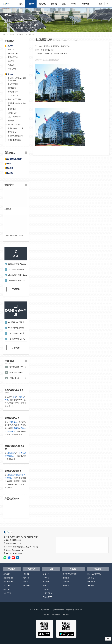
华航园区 (11, 121)
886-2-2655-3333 (12, 540)
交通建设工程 (13, 57)
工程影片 (8, 209)
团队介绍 (10, 173)
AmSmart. (78, 610)
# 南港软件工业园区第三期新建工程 (47, 60)
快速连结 (46, 585)
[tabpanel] (56, 19)
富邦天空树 (12, 109)
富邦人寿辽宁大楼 (14, 99)
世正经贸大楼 (13, 132)
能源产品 (31, 569)
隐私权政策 (91, 582)
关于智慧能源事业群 (14, 159)
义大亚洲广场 (13, 95)
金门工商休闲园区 (14, 117)
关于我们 (73, 569)
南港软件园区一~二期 (16, 128)
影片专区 (46, 582)
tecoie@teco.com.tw (14, 550)
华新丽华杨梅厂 (14, 92)
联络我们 (15, 428)
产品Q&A (46, 589)
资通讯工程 (12, 69)
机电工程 (11, 61)
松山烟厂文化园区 (14, 124)
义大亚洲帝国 (13, 84)
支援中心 (46, 574)
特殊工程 (11, 65)
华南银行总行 (13, 113)
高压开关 (26, 585)
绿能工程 (11, 50)
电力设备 (26, 578)
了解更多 (16, 289)
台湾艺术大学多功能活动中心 (17, 104)
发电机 (26, 582)
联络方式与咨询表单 (94, 574)
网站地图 (91, 585)
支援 (15, 397)
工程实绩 (10, 46)
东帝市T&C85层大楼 (15, 136)
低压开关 (26, 574)
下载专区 (21, 397)
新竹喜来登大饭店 (14, 140)
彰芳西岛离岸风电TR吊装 (14, 236)
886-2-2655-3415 (12, 543)
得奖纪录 (10, 168)
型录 (7, 400)
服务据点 (14, 422)
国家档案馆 (12, 88)
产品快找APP (48, 597)
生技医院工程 (13, 53)
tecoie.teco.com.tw (13, 553)
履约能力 (10, 164)
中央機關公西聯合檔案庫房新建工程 (17, 79)
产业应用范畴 (48, 593)
